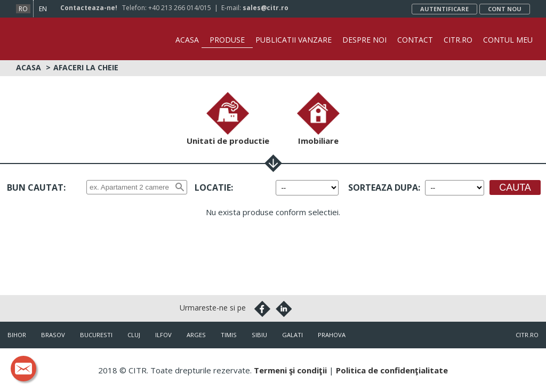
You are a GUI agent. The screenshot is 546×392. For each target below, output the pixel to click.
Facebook (262, 309)
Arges (196, 335)
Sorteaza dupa (383, 187)
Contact (415, 40)
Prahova (332, 335)
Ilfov (163, 335)
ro (23, 9)
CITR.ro (458, 40)
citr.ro (527, 335)
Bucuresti (96, 335)
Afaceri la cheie (86, 67)
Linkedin (284, 309)
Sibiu (259, 335)
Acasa (187, 40)
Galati (292, 335)
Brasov (53, 335)
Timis (229, 335)
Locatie (213, 187)
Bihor (17, 335)
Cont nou (505, 9)
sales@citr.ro (266, 8)
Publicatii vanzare (294, 40)
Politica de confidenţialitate (392, 370)
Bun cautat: (36, 187)
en (43, 9)
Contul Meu (508, 40)
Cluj (134, 335)
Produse (227, 40)
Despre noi (364, 40)
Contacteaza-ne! (89, 8)
